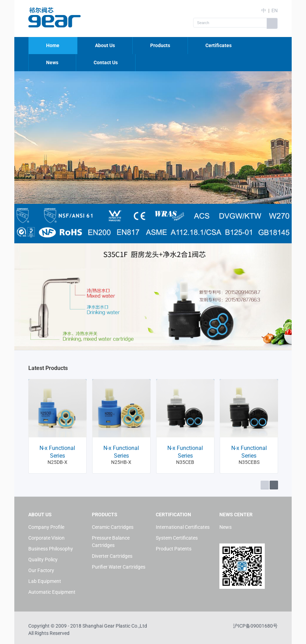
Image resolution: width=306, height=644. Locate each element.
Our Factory (41, 570)
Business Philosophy (51, 549)
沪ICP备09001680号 (255, 626)
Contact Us (106, 62)
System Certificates (177, 538)
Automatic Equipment (52, 592)
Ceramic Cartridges (113, 527)
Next (274, 485)
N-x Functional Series (57, 452)
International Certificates (183, 527)
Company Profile (46, 527)
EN (275, 10)
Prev (265, 485)
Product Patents (174, 549)
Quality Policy (43, 560)
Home (53, 45)
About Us (105, 45)
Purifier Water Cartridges (119, 567)
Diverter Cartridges (112, 556)
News (52, 62)
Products (160, 45)
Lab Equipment (45, 581)
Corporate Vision (46, 538)
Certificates (218, 45)
